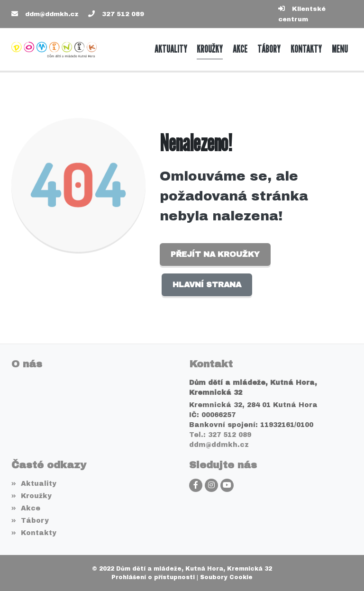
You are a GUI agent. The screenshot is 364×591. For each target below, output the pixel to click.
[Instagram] (211, 485)
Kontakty (34, 533)
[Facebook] (196, 485)
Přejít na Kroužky (215, 254)
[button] (340, 49)
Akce (26, 508)
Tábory (30, 521)
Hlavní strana (207, 285)
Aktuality (34, 484)
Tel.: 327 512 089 (220, 435)
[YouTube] (227, 485)
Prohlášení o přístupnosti (153, 577)
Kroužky (32, 496)
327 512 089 (123, 14)
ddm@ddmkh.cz (52, 14)
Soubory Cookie (226, 577)
